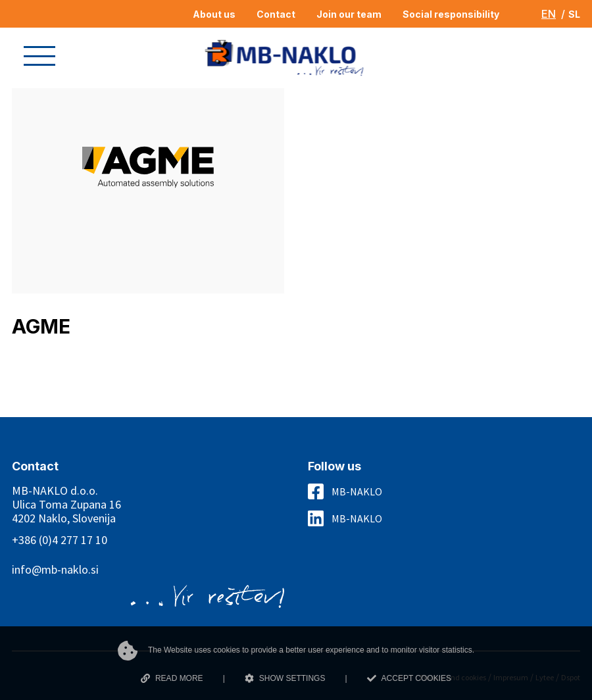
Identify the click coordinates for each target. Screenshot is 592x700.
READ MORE (172, 678)
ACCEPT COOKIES (409, 678)
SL (574, 14)
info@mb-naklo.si (55, 569)
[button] (39, 56)
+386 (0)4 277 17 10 (60, 540)
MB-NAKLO (357, 491)
